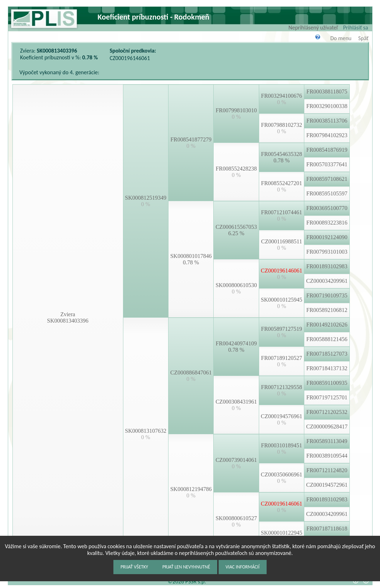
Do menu (341, 38)
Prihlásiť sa (355, 28)
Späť (363, 38)
